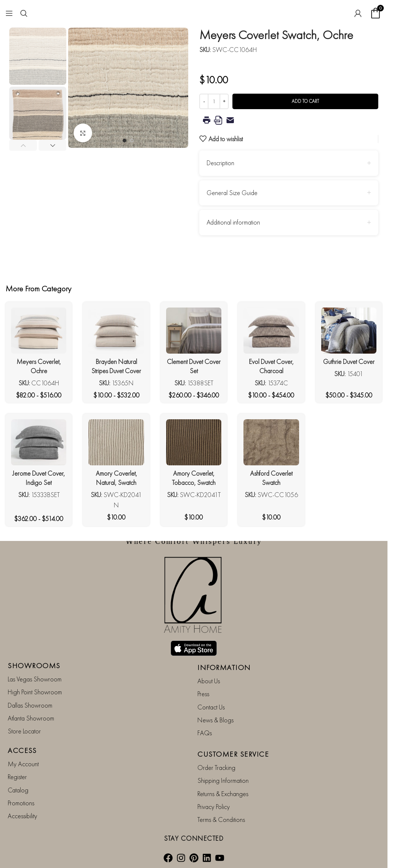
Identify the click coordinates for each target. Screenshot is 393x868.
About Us (209, 681)
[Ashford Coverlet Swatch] (271, 442)
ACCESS (22, 750)
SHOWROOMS (34, 666)
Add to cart (305, 101)
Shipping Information (223, 781)
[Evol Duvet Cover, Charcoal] (271, 331)
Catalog (18, 790)
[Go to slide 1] (124, 140)
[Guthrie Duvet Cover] (349, 331)
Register (17, 777)
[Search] (24, 13)
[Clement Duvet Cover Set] (194, 331)
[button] (23, 145)
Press (203, 694)
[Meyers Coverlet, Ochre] (39, 331)
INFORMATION (224, 667)
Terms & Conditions (221, 820)
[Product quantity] (214, 101)
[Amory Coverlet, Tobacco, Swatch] (194, 442)
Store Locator (24, 731)
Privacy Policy (214, 807)
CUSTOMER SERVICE (233, 754)
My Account (23, 764)
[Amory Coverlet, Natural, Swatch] (116, 442)
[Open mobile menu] (9, 13)
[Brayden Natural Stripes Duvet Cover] (116, 331)
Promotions (21, 803)
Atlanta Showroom (31, 718)
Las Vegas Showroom (35, 679)
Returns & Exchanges (223, 794)
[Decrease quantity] (204, 101)
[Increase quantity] (224, 101)
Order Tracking (216, 768)
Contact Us (211, 707)
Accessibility (22, 816)
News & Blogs (215, 720)
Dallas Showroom (30, 705)
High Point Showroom (35, 692)
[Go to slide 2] (132, 140)
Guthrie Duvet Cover (349, 362)
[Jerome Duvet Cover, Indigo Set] (39, 442)
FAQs (205, 733)
